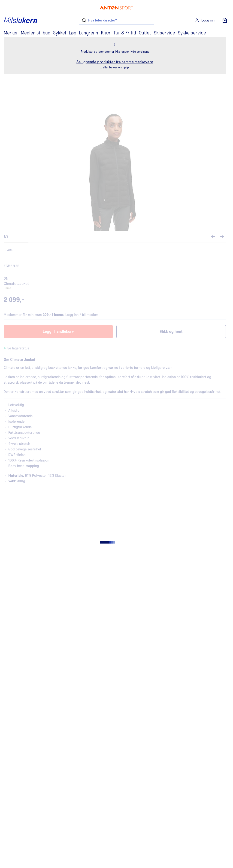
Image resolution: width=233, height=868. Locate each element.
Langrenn (89, 33)
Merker (11, 33)
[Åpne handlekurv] (225, 20)
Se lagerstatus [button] (18, 348)
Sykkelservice (192, 33)
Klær (106, 33)
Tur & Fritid (125, 33)
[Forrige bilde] (213, 236)
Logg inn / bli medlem (82, 315)
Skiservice (164, 33)
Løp (73, 33)
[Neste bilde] (222, 236)
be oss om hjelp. (119, 68)
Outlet (145, 33)
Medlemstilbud (36, 33)
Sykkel (60, 33)
